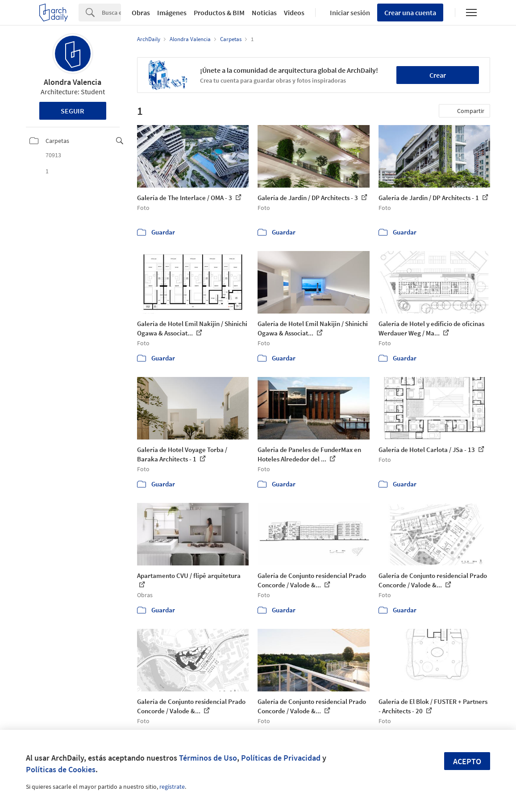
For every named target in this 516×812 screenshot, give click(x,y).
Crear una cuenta (410, 13)
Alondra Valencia (73, 82)
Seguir (73, 111)
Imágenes (172, 13)
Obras (141, 13)
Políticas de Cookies (61, 769)
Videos (294, 13)
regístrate (172, 787)
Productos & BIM (219, 13)
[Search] (111, 13)
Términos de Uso (208, 758)
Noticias (264, 13)
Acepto (467, 761)
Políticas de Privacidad (281, 758)
